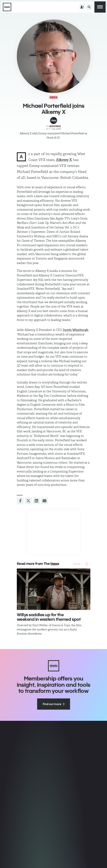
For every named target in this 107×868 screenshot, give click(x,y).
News (54, 97)
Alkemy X (64, 160)
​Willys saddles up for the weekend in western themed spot (49, 617)
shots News (55, 126)
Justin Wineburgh (75, 330)
